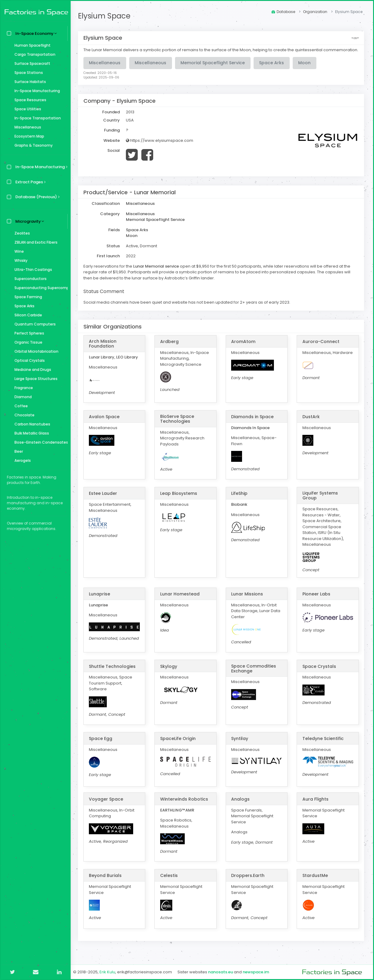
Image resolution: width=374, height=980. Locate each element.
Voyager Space (108, 805)
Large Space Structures (35, 379)
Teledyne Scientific (323, 744)
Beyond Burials (107, 881)
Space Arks (23, 306)
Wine (18, 251)
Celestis (170, 881)
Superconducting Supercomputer (40, 288)
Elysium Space (106, 16)
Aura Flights (316, 805)
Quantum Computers (34, 324)
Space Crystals (320, 672)
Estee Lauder (105, 499)
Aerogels (21, 460)
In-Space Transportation (36, 118)
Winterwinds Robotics (185, 805)
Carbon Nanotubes (31, 424)
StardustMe (315, 881)
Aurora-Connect (321, 347)
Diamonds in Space (253, 422)
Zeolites (21, 233)
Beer (17, 451)
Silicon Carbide (27, 315)
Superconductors (29, 279)
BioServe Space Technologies (178, 424)
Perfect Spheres (28, 333)
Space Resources (29, 100)
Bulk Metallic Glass (30, 433)
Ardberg (171, 347)
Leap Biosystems (180, 499)
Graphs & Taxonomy (32, 145)
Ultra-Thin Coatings (32, 270)
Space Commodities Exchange (254, 674)
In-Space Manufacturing (36, 91)
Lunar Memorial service (158, 272)
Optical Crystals (28, 360)
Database (283, 12)
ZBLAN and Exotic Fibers (35, 242)
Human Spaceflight (31, 45)
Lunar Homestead (181, 599)
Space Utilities (26, 109)
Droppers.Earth (249, 881)
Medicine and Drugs (31, 370)
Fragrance (22, 388)
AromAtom (244, 347)
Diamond (22, 397)
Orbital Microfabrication (35, 351)
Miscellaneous (26, 127)
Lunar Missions (248, 599)
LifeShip (240, 499)
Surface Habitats (29, 82)
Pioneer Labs (317, 599)
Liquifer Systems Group (320, 501)
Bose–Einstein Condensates (40, 442)
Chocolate (23, 415)
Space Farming (27, 297)
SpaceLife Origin (179, 744)
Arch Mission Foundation (104, 349)
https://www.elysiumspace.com (161, 146)
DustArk (311, 422)
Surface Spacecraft (31, 63)
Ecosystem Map (28, 136)
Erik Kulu (109, 972)
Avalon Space (106, 422)
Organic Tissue (27, 342)
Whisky (20, 260)
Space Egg (102, 744)
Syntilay (241, 744)
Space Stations (27, 73)
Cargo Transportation (34, 54)
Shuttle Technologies (114, 672)
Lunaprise (101, 599)
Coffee (20, 406)
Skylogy (170, 672)
